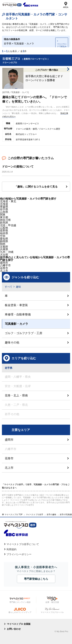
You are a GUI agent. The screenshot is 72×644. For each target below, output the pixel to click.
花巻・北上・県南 (16, 395)
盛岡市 (9, 440)
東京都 (4, 217)
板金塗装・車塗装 (16, 305)
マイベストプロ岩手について (23, 544)
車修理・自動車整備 (18, 314)
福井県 (4, 233)
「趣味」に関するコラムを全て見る (36, 187)
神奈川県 (5, 220)
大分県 (4, 255)
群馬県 (4, 223)
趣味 (18, 287)
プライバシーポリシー (19, 554)
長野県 (4, 231)
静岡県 (4, 241)
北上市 (9, 468)
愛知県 (4, 239)
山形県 (4, 212)
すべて (9, 287)
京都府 (4, 247)
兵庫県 (4, 249)
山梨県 (4, 228)
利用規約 (12, 549)
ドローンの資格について (18, 166)
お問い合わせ (14, 629)
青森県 (4, 207)
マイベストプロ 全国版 (19, 624)
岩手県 (4, 209)
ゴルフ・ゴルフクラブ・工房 (24, 333)
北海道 (4, 204)
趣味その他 (12, 342)
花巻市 (4, 268)
